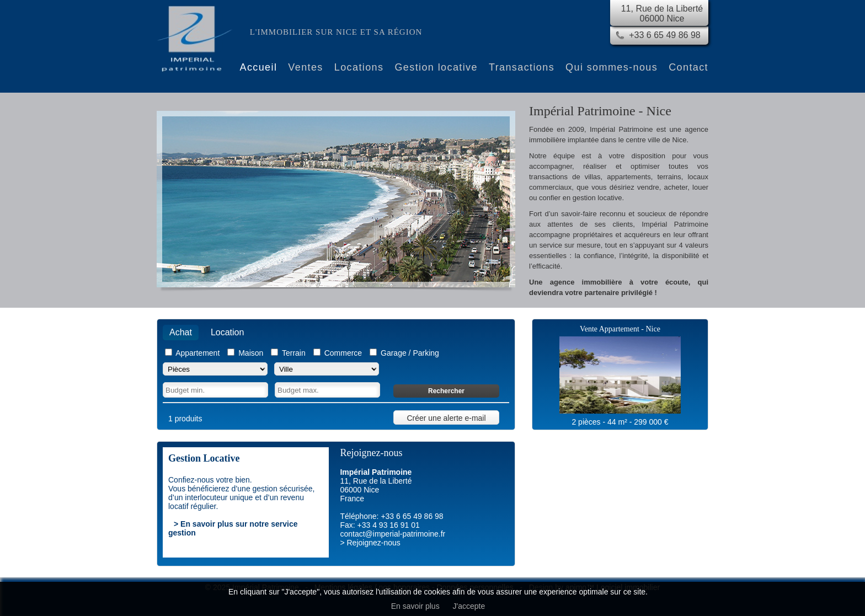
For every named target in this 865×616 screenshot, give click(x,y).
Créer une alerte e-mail (446, 418)
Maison (251, 353)
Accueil (259, 67)
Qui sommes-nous (612, 67)
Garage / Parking (410, 353)
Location (228, 332)
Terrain (294, 353)
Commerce (343, 353)
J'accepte (469, 606)
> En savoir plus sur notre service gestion (233, 528)
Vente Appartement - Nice (620, 329)
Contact (688, 67)
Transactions (522, 67)
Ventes (305, 67)
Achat (181, 332)
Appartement (197, 353)
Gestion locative (436, 67)
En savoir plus (415, 606)
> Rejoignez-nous (370, 543)
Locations (359, 67)
